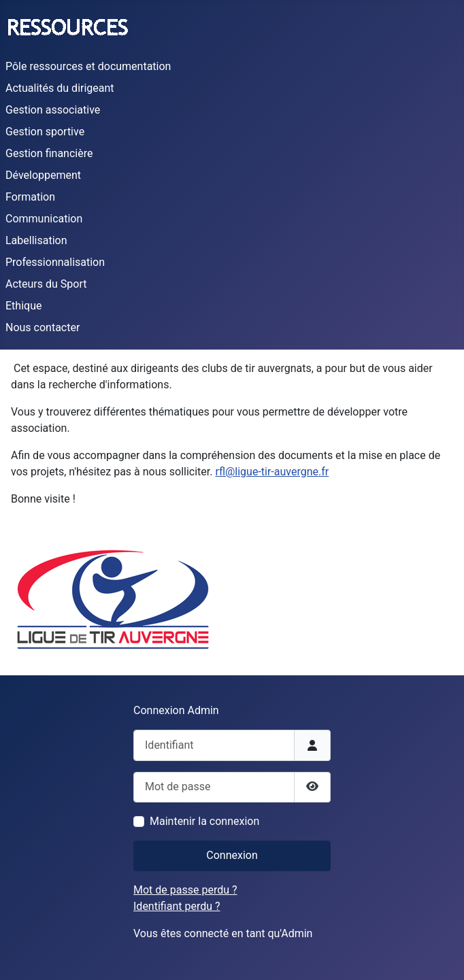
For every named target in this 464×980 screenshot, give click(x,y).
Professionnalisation (55, 262)
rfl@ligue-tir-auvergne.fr (272, 472)
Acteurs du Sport (46, 284)
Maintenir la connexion (204, 821)
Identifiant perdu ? (177, 906)
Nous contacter (43, 327)
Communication (44, 219)
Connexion (232, 855)
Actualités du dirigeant (60, 88)
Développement (43, 175)
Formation (30, 197)
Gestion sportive (45, 132)
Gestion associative (53, 110)
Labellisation (36, 240)
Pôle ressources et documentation (88, 66)
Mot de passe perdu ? (185, 890)
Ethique (23, 306)
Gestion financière (49, 153)
